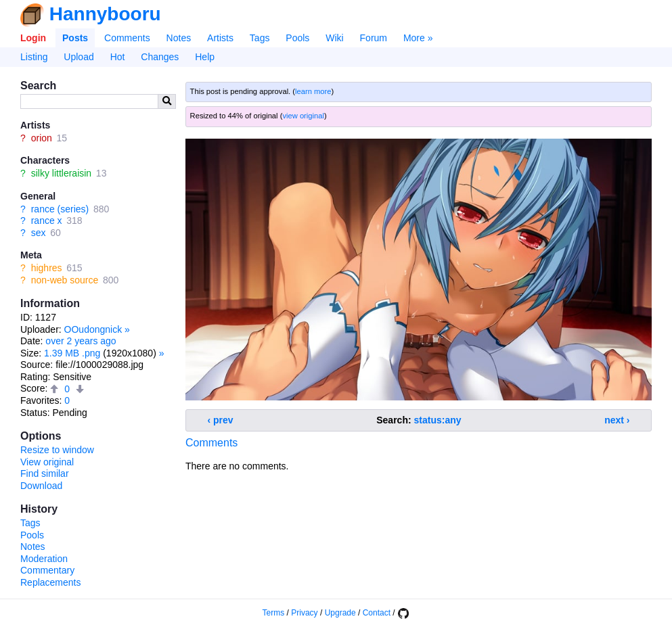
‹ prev (221, 420)
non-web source (65, 280)
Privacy (304, 613)
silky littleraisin (61, 173)
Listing (34, 57)
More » (418, 38)
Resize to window (57, 450)
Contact (377, 613)
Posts (75, 38)
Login (33, 38)
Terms (274, 613)
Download (41, 486)
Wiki (334, 38)
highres (47, 268)
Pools (297, 38)
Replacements (51, 582)
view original (303, 116)
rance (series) (60, 209)
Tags (260, 38)
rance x (47, 220)
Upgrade (340, 613)
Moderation (44, 559)
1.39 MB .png (72, 353)
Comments (127, 38)
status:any (438, 420)
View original (47, 462)
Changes (160, 57)
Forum (374, 38)
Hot (118, 57)
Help (205, 57)
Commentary (47, 570)
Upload (79, 57)
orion (42, 138)
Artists (220, 38)
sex (39, 233)
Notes (179, 38)
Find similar (45, 473)
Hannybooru (105, 14)
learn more (313, 91)
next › (617, 420)
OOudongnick (93, 329)
